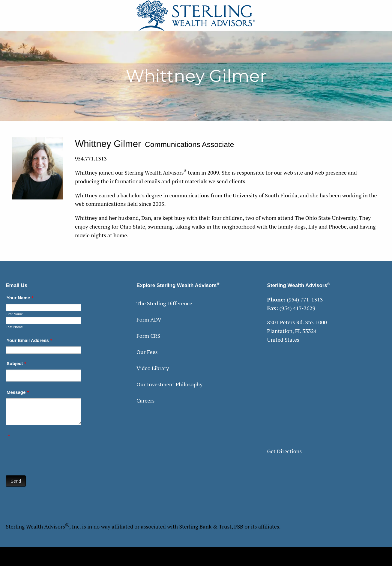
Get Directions (285, 451)
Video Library (153, 368)
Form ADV (149, 319)
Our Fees (147, 352)
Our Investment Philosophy (169, 384)
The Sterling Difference (164, 303)
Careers (145, 400)
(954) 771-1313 (305, 299)
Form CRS (148, 336)
